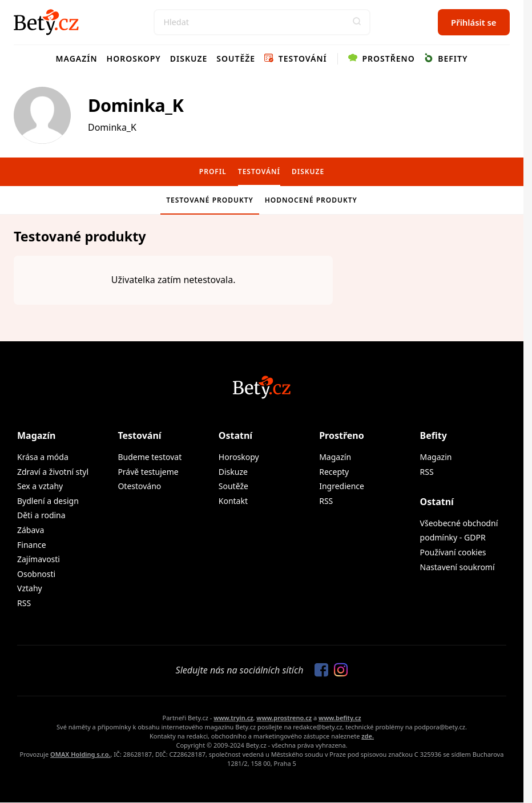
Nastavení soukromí (458, 567)
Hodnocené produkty (311, 200)
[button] (357, 22)
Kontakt (233, 501)
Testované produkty (210, 200)
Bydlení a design (48, 501)
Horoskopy (134, 58)
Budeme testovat (150, 457)
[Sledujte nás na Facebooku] (319, 671)
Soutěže (236, 58)
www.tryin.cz (233, 718)
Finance (32, 545)
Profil (213, 172)
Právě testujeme (148, 472)
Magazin (436, 457)
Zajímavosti (39, 559)
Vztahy (30, 588)
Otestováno (139, 486)
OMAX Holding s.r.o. (80, 754)
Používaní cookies (453, 552)
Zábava (31, 530)
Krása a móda (43, 457)
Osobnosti (36, 574)
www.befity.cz (340, 718)
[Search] (262, 22)
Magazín (77, 58)
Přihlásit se (473, 22)
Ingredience (342, 486)
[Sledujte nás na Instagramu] (338, 671)
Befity (446, 58)
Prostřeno (382, 58)
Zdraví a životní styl (53, 472)
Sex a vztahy (40, 486)
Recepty (334, 472)
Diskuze (189, 58)
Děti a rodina (41, 515)
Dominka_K (136, 105)
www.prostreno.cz (284, 718)
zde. (368, 736)
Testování (296, 58)
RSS (24, 603)
